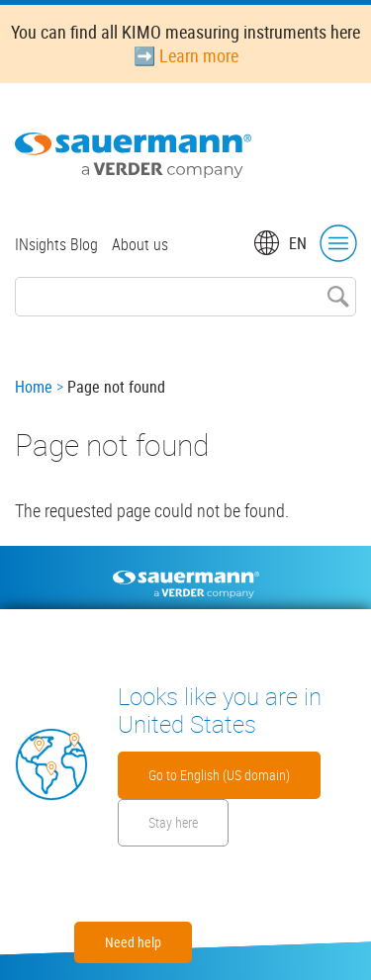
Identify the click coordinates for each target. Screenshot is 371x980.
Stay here (173, 822)
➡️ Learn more (186, 55)
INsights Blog (56, 244)
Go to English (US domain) (219, 775)
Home (34, 387)
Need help (133, 942)
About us (140, 244)
